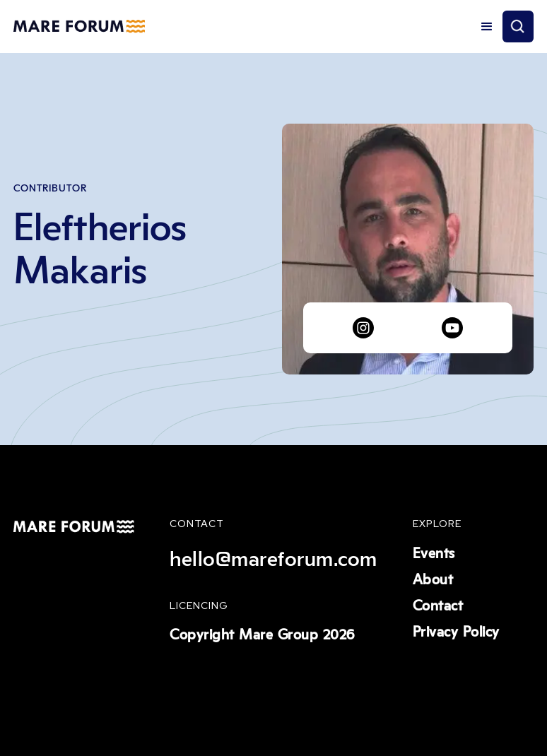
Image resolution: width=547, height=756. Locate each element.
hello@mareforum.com (273, 560)
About (433, 580)
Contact (438, 606)
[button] (487, 27)
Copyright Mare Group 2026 (262, 635)
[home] (79, 27)
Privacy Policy (456, 632)
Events (434, 554)
